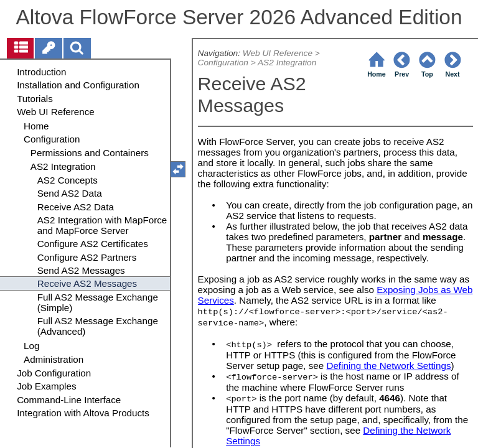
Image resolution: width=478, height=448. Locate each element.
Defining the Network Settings (388, 366)
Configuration (223, 63)
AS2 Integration (287, 63)
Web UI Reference (278, 53)
